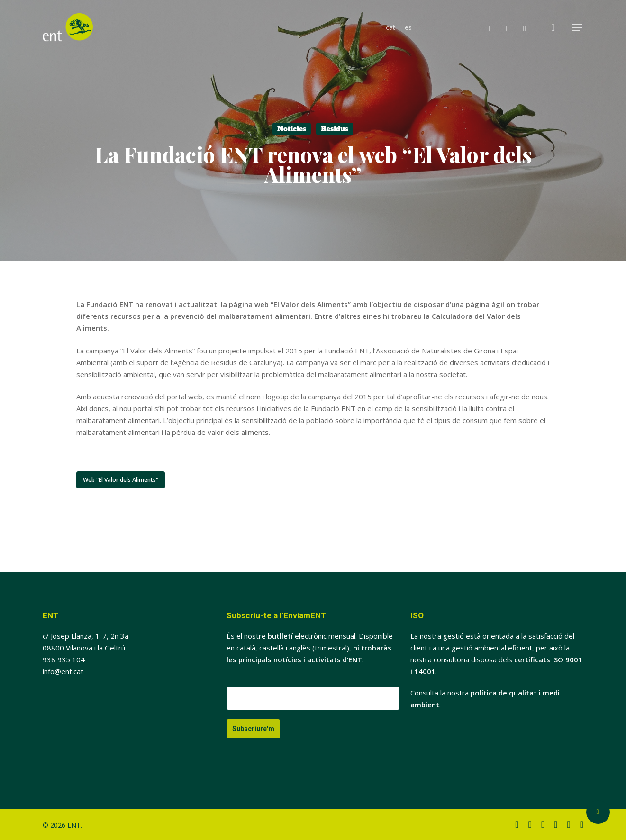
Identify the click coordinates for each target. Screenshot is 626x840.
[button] (578, 28)
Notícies (292, 129)
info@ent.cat (63, 671)
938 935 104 (64, 659)
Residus (335, 129)
